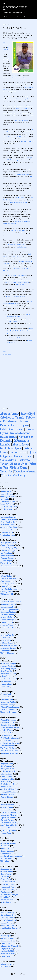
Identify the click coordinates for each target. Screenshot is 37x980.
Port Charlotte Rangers (10, 738)
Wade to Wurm (18, 468)
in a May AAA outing (27, 141)
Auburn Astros (6, 869)
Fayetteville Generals (8, 817)
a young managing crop (21, 174)
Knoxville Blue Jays (8, 620)
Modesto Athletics (8, 666)
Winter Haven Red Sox (9, 753)
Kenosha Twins (6, 776)
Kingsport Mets (7, 948)
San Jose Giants (6, 681)
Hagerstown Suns (7, 581)
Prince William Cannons (10, 707)
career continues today (21, 120)
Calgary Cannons (7, 545)
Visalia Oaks (5, 686)
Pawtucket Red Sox (8, 522)
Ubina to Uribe (18, 464)
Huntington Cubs (8, 943)
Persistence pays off (13, 326)
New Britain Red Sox (8, 589)
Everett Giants (6, 853)
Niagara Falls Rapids (8, 887)
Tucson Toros (6, 563)
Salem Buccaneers (7, 710)
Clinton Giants (6, 774)
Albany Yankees (6, 576)
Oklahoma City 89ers (9, 507)
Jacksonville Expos (8, 617)
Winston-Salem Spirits (9, 712)
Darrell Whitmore (17, 256)
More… (23, 16)
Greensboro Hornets (8, 823)
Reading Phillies (7, 591)
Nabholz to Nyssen (11, 448)
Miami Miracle (6, 733)
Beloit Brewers (6, 766)
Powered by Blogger (19, 974)
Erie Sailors (5, 877)
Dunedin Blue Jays (8, 725)
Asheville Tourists (7, 805)
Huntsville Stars (7, 622)
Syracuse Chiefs (6, 530)
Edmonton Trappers (8, 550)
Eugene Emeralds (7, 851)
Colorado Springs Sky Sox (10, 548)
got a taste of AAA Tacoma (12, 136)
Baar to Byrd (28, 414)
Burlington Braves (7, 769)
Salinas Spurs (5, 676)
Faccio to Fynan (20, 425)
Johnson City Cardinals (9, 946)
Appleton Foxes (7, 764)
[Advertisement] (18, 379)
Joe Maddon (15, 179)
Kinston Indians (7, 699)
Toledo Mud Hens (8, 535)
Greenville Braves (7, 615)
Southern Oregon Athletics (11, 856)
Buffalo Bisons (6, 491)
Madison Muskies (7, 779)
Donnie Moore (20, 198)
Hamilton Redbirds (8, 882)
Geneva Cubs (6, 879)
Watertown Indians (8, 900)
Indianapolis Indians (8, 496)
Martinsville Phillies (8, 951)
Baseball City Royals (8, 720)
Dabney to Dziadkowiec (17, 419)
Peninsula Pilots (7, 704)
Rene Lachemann (21, 247)
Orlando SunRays (7, 627)
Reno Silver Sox (6, 671)
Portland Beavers (7, 558)
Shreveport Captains (8, 648)
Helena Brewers (7, 923)
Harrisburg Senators (8, 584)
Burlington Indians (8, 938)
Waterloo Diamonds (8, 794)
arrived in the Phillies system (17, 275)
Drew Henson (19, 285)
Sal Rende (15, 75)
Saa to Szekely (8, 460)
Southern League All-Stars (11, 602)
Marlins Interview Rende (14, 338)
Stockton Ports (6, 684)
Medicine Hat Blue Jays (9, 928)
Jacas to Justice (8, 437)
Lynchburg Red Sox (8, 702)
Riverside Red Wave (8, 674)
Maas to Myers (20, 444)
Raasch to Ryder (23, 456)
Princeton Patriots (8, 954)
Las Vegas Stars (6, 553)
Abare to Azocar (9, 414)
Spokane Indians (7, 859)
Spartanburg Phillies (8, 830)
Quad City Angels (7, 784)
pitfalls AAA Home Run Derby (15, 296)
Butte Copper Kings (8, 915)
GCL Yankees (6, 966)
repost (9, 354)
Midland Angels (7, 643)
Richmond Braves (7, 525)
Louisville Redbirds (8, 502)
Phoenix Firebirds (7, 555)
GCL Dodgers (6, 964)
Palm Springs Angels (8, 668)
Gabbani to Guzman (12, 429)
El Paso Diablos (6, 638)
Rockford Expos (7, 787)
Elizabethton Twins (8, 941)
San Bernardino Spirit (9, 679)
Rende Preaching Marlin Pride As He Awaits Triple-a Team (20, 331)
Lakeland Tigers (7, 730)
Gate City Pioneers (8, 918)
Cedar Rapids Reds (8, 771)
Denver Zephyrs (7, 494)
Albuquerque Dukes (8, 543)
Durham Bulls (6, 694)
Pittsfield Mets (6, 892)
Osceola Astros (6, 735)
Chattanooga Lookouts (10, 609)
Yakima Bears (5, 861)
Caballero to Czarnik (12, 417)
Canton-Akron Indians (9, 579)
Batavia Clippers (7, 871)
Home (5, 16)
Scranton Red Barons (9, 519)
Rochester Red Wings (9, 527)
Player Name (14, 16)
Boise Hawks (5, 848)
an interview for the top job (15, 245)
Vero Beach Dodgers (8, 748)
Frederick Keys (6, 697)
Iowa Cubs (5, 499)
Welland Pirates (6, 902)
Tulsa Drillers (6, 651)
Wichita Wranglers (7, 653)
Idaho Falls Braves (7, 925)
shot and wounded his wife (19, 202)
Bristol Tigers (6, 936)
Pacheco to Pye (18, 452)
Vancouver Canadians (9, 566)
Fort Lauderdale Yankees (10, 728)
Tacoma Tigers (6, 561)
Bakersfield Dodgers (8, 663)
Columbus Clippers (8, 517)
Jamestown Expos (7, 884)
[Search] (33, 3)
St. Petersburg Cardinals (10, 743)
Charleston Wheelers (8, 815)
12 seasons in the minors (7, 49)
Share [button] (5, 351)
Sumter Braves (6, 833)
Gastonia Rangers (7, 820)
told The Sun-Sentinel (18, 231)
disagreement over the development (17, 282)
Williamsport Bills (7, 594)
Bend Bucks (5, 846)
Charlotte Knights (8, 607)
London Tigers (6, 586)
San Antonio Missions (9, 645)
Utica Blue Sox (6, 897)
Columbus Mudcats (8, 612)
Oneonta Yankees (7, 889)
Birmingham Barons (8, 604)
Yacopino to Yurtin (25, 471)
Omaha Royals (6, 509)
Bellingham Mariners (8, 843)
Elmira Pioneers (6, 874)
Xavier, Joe (6, 471)
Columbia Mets (6, 810)
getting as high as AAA (23, 108)
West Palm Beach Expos (9, 751)
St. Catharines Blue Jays (9, 895)
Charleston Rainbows (9, 812)
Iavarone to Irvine (20, 433)
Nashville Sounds (7, 504)
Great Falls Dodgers (8, 920)
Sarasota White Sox (8, 746)
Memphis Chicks (7, 625)
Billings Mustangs (7, 913)
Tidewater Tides (7, 532)
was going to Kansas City (17, 78)
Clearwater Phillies (8, 722)
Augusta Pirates (7, 807)
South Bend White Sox (9, 789)
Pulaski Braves (6, 956)
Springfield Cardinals (9, 792)
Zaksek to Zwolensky (13, 475)
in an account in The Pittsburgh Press (18, 99)
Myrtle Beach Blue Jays (9, 825)
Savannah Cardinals (8, 828)
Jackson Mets (6, 640)
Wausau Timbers (7, 797)
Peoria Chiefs (6, 782)
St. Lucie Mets (6, 740)
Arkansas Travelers (8, 635)
